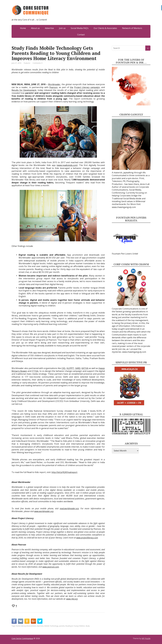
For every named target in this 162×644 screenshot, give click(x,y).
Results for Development (24, 90)
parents (62, 626)
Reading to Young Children (75, 626)
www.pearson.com (51, 567)
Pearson (53, 87)
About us (35, 28)
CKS (63, 368)
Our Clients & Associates (105, 28)
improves (40, 626)
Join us (62, 28)
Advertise (49, 28)
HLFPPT (70, 368)
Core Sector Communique (22, 638)
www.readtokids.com (67, 165)
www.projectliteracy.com (87, 538)
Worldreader (54, 84)
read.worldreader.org (69, 508)
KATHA (85, 368)
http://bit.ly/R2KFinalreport (64, 472)
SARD (78, 368)
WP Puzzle (146, 638)
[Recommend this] (14, 606)
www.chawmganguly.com (124, 207)
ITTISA (35, 371)
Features (27, 63)
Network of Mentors (132, 28)
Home (23, 28)
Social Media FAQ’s (80, 28)
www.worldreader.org (44, 511)
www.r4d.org (72, 599)
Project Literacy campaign (87, 87)
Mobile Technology (51, 626)
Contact (81, 35)
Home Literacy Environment (26, 626)
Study (88, 626)
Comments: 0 (37, 63)
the (72, 87)
